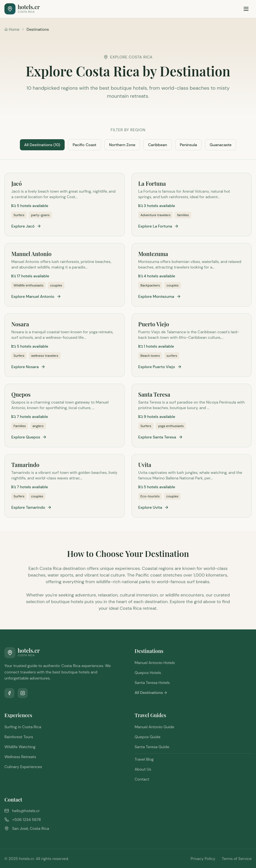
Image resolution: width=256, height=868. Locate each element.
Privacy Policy (203, 859)
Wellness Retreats (20, 757)
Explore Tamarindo (31, 507)
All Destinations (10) (42, 145)
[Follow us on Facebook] (9, 693)
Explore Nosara (28, 367)
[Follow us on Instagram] (23, 693)
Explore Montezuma (160, 296)
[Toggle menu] (246, 9)
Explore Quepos (29, 437)
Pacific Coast (85, 145)
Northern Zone (122, 145)
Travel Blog (144, 759)
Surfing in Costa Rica (23, 727)
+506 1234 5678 (27, 820)
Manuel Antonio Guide (155, 727)
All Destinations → (151, 693)
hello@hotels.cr (26, 811)
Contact (142, 779)
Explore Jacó (26, 226)
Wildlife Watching (20, 747)
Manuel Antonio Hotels (155, 663)
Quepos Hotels (148, 673)
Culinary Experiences (23, 767)
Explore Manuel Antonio (36, 296)
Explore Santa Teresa (161, 437)
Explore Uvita (154, 507)
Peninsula (188, 145)
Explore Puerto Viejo (160, 367)
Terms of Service (237, 859)
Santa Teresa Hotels (152, 683)
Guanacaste (221, 145)
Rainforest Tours (19, 737)
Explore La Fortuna (159, 226)
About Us (143, 769)
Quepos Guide (148, 737)
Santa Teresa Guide (152, 747)
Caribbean (158, 145)
